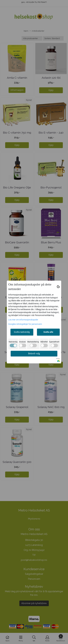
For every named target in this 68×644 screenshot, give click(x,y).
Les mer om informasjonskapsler (23, 320)
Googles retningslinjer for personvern (25, 324)
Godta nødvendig (22, 332)
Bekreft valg (34, 353)
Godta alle (48, 332)
